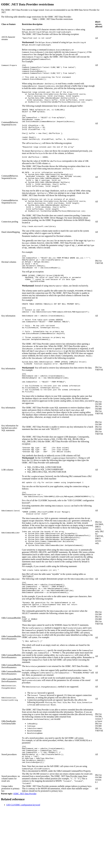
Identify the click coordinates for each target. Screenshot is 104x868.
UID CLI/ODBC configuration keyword (23, 856)
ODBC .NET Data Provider (25, 845)
